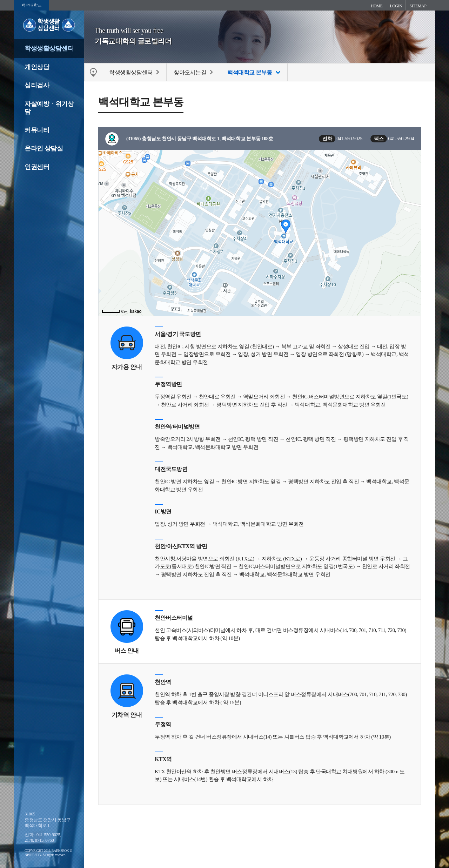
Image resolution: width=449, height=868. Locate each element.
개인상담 (37, 67)
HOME (377, 6)
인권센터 (37, 167)
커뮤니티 (37, 130)
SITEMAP (418, 6)
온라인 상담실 (44, 148)
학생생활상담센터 (49, 48)
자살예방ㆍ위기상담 (49, 108)
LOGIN (396, 6)
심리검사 (37, 85)
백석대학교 (32, 5)
